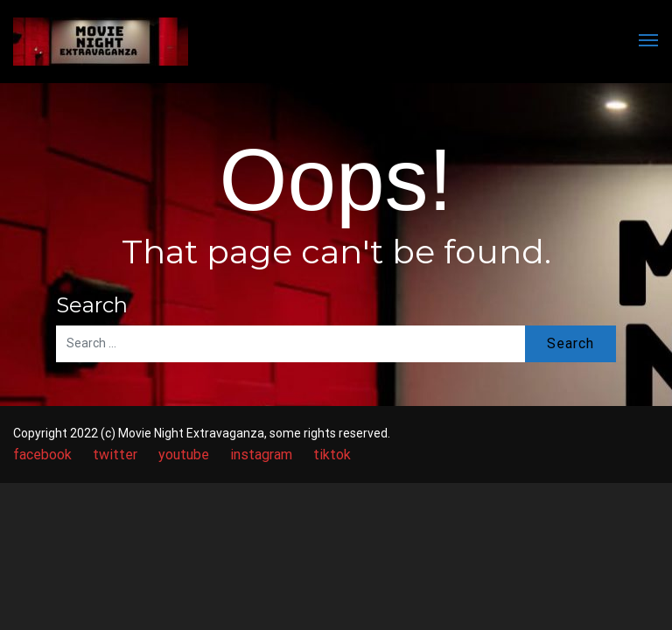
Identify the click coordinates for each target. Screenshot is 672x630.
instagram (261, 455)
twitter (115, 455)
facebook (42, 455)
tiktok (332, 455)
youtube (184, 455)
